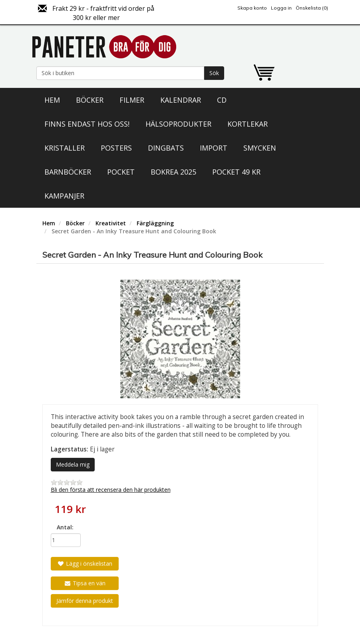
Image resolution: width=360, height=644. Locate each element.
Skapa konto (252, 8)
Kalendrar (181, 100)
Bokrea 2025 (173, 172)
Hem (52, 100)
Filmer (132, 100)
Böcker (90, 100)
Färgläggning (155, 223)
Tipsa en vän (85, 583)
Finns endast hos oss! (87, 124)
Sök (214, 73)
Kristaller (65, 148)
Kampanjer (64, 196)
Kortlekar (248, 124)
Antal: (65, 527)
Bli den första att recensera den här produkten (111, 490)
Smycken (260, 148)
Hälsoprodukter (178, 124)
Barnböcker (68, 172)
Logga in (281, 8)
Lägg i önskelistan (85, 563)
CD (222, 100)
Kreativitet (111, 223)
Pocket (121, 172)
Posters (116, 148)
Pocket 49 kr (236, 172)
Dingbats (166, 148)
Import (214, 148)
